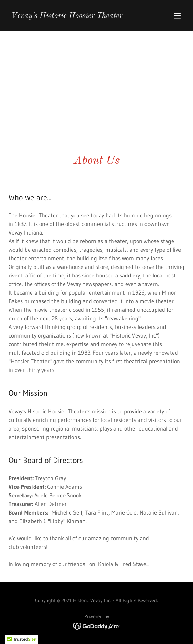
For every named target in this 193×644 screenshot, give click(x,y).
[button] (177, 16)
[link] (67, 16)
